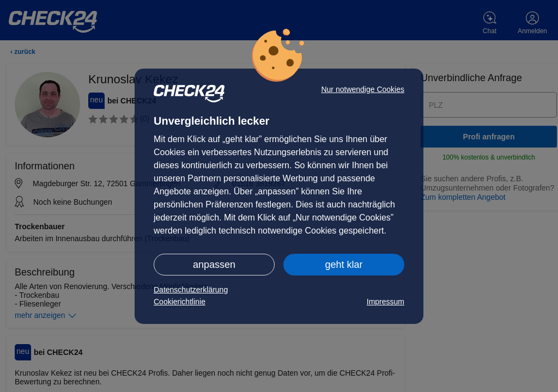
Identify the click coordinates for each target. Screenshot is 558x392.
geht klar (344, 265)
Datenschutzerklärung (191, 290)
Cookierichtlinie (180, 302)
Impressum (386, 302)
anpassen (214, 265)
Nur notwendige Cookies (363, 89)
